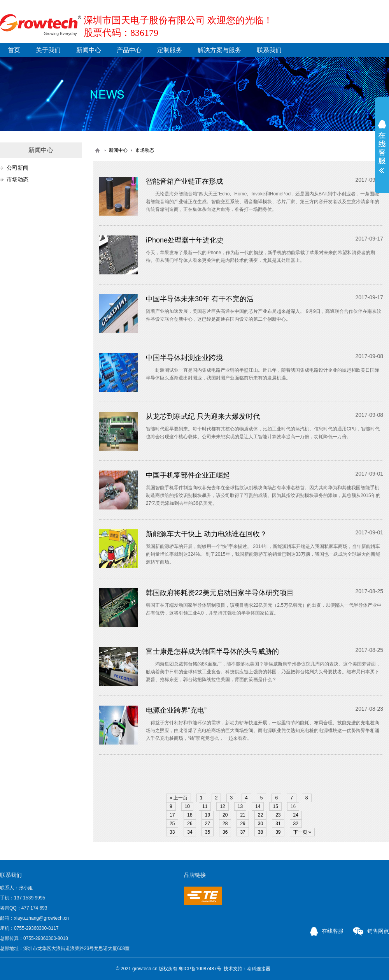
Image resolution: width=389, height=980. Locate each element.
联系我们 (269, 50)
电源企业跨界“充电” (176, 710)
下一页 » (302, 832)
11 (205, 806)
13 (240, 806)
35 (208, 832)
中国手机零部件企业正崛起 (188, 475)
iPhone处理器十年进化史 (185, 240)
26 (190, 824)
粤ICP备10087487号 (200, 969)
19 (208, 815)
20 (225, 815)
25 (172, 824)
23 (278, 815)
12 (222, 806)
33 (172, 832)
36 (225, 832)
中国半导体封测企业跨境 (184, 358)
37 (243, 832)
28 (225, 824)
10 (187, 806)
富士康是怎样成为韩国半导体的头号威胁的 (212, 652)
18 (190, 815)
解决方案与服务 (219, 50)
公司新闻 (18, 168)
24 (296, 815)
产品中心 (129, 50)
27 (208, 824)
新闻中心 (89, 50)
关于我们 (48, 50)
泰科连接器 (259, 969)
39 (278, 832)
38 (260, 832)
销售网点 (371, 931)
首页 (14, 50)
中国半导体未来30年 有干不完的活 (200, 299)
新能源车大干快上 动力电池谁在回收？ (206, 534)
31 (278, 824)
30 (260, 824)
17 (172, 815)
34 (190, 832)
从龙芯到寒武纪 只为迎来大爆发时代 (203, 416)
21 (243, 815)
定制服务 (170, 50)
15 (275, 806)
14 (258, 806)
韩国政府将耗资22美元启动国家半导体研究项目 (220, 593)
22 (260, 815)
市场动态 (18, 179)
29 (243, 824)
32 (296, 824)
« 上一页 (179, 798)
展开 (382, 147)
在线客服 (327, 931)
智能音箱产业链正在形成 (184, 181)
